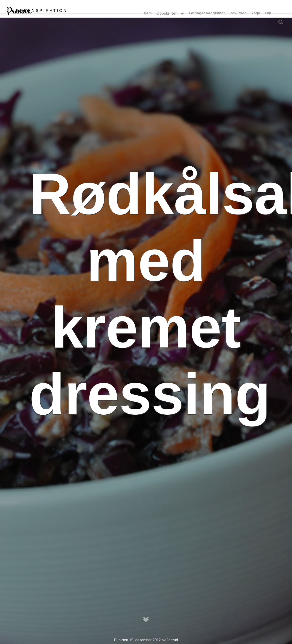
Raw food (238, 22)
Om (268, 22)
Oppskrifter (167, 23)
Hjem (147, 22)
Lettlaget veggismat (207, 22)
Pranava (37, 20)
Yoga (256, 22)
